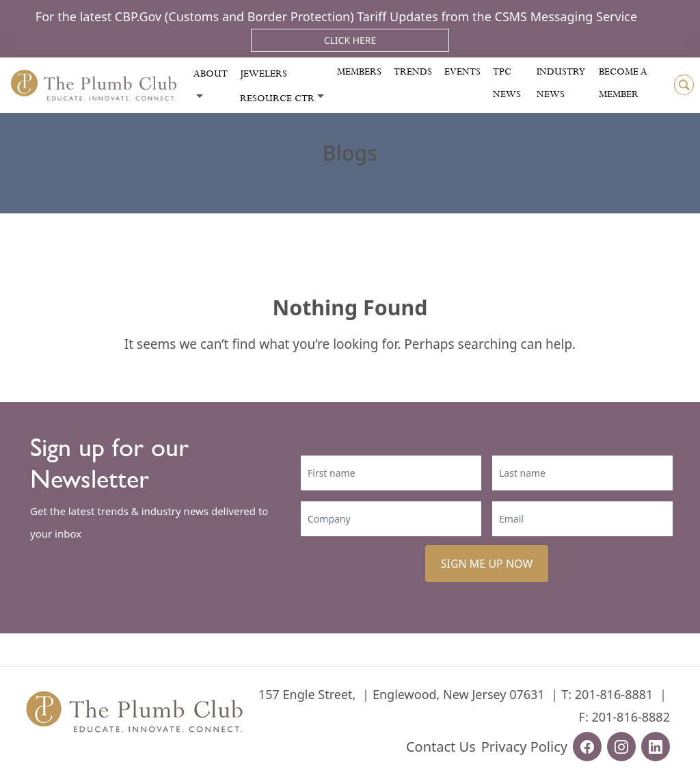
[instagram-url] (621, 747)
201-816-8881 (614, 694)
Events (462, 72)
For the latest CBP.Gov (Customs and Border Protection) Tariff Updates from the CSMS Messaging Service (336, 16)
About (211, 74)
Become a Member (623, 83)
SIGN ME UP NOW (487, 564)
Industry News (561, 83)
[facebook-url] (587, 747)
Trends (413, 72)
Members (359, 72)
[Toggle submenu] (200, 96)
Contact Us (441, 747)
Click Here (350, 40)
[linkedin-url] (656, 747)
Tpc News (507, 83)
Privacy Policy (524, 747)
